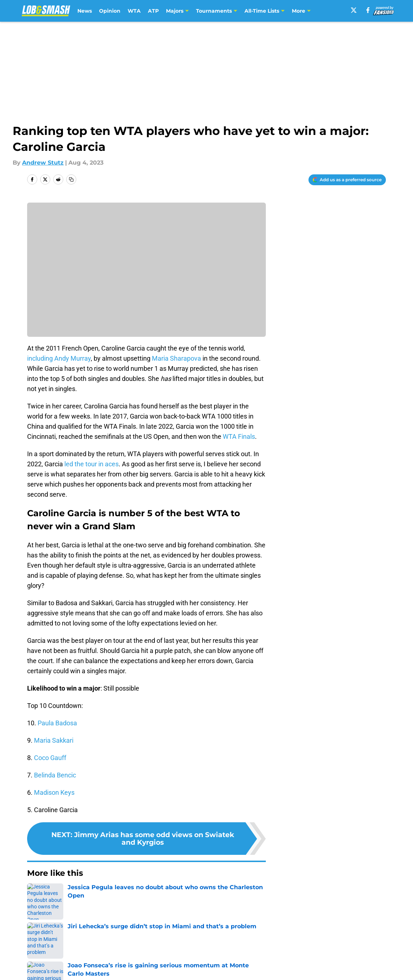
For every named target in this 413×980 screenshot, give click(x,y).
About (35, 946)
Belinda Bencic (55, 775)
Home (35, 895)
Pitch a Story (44, 960)
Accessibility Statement (60, 973)
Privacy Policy (143, 960)
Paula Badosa (57, 723)
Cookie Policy (288, 960)
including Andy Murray (59, 358)
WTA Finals (239, 436)
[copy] (71, 179)
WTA (134, 11)
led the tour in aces (91, 464)
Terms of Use (210, 960)
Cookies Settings (216, 973)
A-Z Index (137, 973)
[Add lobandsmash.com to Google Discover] (347, 180)
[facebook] (368, 10)
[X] (354, 10)
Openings (137, 946)
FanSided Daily (361, 946)
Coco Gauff (50, 758)
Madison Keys (54, 792)
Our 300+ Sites (290, 946)
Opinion (110, 11)
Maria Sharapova (176, 358)
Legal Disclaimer (363, 960)
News (85, 11)
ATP (153, 11)
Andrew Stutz (43, 163)
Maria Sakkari (54, 740)
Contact (203, 946)
